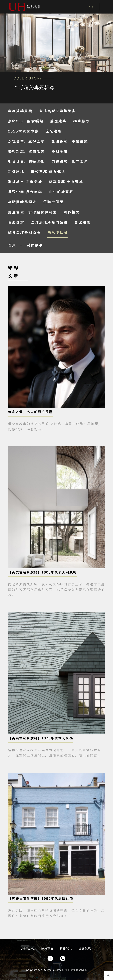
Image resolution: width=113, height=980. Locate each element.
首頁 (12, 245)
